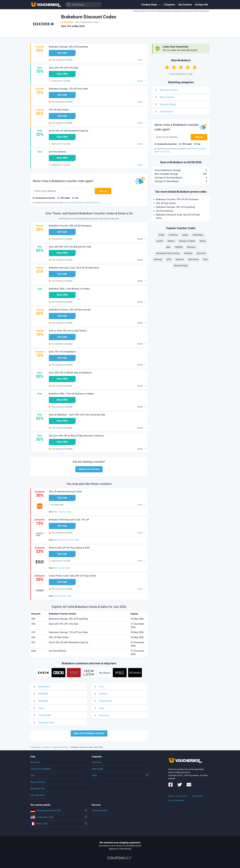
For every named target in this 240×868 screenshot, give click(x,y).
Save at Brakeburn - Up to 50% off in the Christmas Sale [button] (77, 415)
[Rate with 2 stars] (174, 67)
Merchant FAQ (38, 789)
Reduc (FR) (59, 824)
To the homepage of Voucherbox (46, 5)
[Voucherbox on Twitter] (180, 786)
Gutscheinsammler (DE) (59, 811)
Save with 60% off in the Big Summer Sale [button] (70, 247)
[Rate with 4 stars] (188, 67)
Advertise (97, 762)
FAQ (33, 775)
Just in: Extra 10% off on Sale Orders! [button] (68, 331)
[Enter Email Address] (63, 191)
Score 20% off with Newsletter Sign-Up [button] (68, 131)
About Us (35, 762)
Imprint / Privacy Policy (178, 796)
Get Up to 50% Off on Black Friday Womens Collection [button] (76, 436)
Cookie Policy (198, 796)
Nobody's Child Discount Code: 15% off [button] (69, 520)
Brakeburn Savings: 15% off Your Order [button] (68, 89)
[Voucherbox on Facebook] (171, 786)
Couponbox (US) (59, 817)
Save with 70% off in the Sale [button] (64, 68)
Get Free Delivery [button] (57, 152)
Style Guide (97, 769)
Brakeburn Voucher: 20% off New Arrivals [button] (70, 310)
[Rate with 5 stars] (195, 67)
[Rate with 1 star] (167, 67)
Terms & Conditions (176, 800)
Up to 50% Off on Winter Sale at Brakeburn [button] (70, 373)
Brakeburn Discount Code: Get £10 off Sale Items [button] (74, 268)
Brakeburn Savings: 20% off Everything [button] (68, 47)
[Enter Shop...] (83, 5)
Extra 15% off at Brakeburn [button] (62, 352)
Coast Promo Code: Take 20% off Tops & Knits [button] (73, 576)
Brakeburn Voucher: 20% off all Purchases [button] (70, 226)
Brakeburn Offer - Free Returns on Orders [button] (69, 289)
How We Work (38, 795)
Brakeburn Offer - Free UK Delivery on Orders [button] (71, 394)
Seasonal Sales (100, 811)
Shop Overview (38, 782)
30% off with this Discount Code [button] (65, 492)
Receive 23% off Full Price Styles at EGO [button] (69, 548)
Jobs (120, 775)
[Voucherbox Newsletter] (189, 786)
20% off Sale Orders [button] (59, 110)
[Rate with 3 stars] (181, 67)
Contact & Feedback (41, 769)
